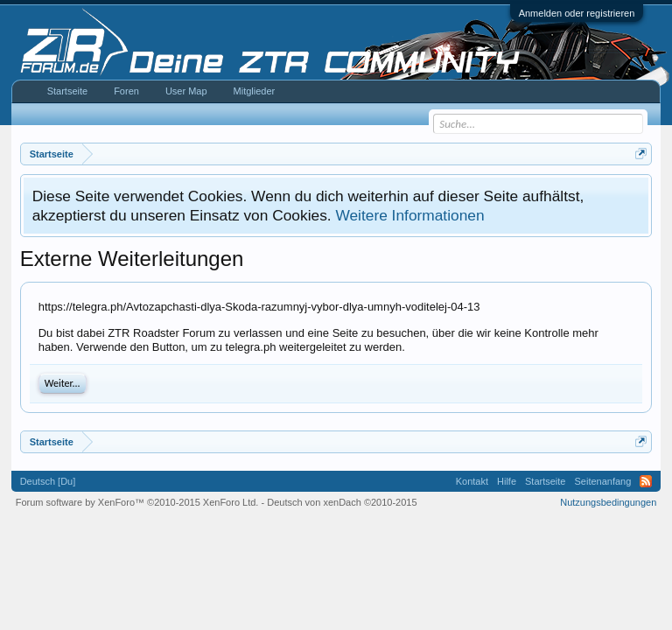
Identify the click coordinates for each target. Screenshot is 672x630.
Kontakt (472, 481)
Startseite (67, 91)
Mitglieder (255, 91)
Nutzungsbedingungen (608, 502)
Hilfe (507, 481)
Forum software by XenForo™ (137, 502)
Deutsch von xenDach (342, 502)
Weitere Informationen (409, 215)
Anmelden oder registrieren (577, 13)
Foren (126, 91)
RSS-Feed (646, 481)
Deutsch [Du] (48, 481)
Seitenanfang (602, 481)
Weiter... (63, 383)
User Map (186, 91)
